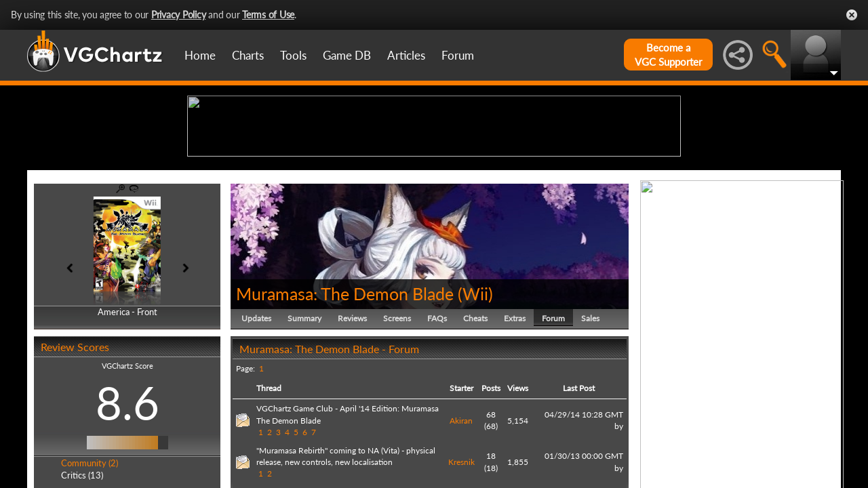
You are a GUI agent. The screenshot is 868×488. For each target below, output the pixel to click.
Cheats (475, 423)
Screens (397, 423)
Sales (590, 423)
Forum (458, 55)
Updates (256, 423)
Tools (293, 55)
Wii (475, 399)
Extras (515, 423)
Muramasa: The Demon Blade (345, 399)
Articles (406, 55)
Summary (304, 423)
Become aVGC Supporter (668, 55)
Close (852, 15)
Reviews (352, 423)
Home (200, 55)
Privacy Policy (179, 15)
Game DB (347, 55)
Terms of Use (268, 15)
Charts (248, 55)
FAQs (437, 423)
